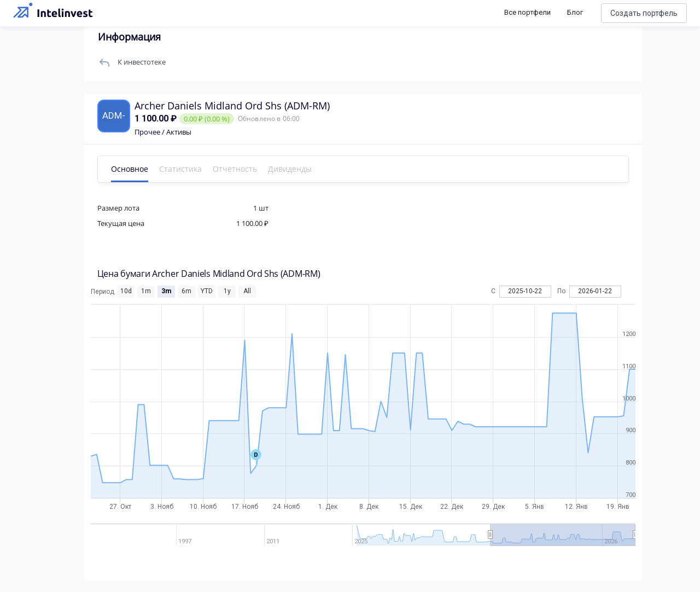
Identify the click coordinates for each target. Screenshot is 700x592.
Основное (133, 169)
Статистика (184, 169)
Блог (575, 12)
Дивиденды (293, 169)
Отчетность (238, 169)
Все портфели (527, 12)
